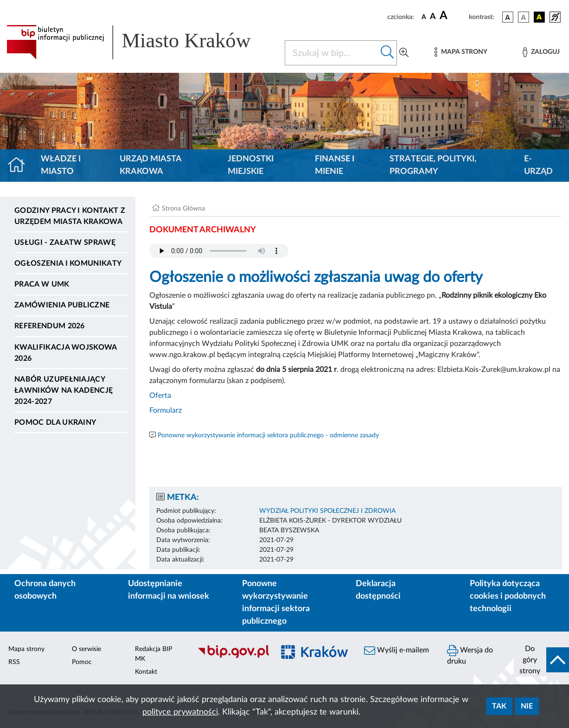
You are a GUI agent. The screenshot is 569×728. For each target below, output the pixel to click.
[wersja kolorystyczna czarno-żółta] (539, 17)
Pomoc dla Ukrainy (55, 422)
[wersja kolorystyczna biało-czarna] (524, 17)
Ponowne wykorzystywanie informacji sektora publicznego (276, 603)
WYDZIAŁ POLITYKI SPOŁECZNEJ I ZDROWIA (327, 511)
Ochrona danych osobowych (45, 590)
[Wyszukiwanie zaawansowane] (404, 53)
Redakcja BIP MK (153, 654)
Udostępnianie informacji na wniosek (169, 590)
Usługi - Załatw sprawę (65, 243)
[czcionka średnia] (433, 17)
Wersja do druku (470, 655)
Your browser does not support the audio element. (219, 251)
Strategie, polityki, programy (433, 165)
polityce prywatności (180, 712)
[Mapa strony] (461, 52)
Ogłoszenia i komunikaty (68, 263)
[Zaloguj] (541, 52)
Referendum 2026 (50, 326)
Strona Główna (183, 209)
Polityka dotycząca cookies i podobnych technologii (508, 596)
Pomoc (82, 662)
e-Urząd (538, 165)
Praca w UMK (42, 284)
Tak (499, 706)
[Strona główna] (20, 166)
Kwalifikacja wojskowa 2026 (66, 353)
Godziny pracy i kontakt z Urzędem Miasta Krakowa (70, 216)
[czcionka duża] (453, 16)
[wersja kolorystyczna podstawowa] (508, 17)
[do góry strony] (541, 660)
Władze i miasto (61, 165)
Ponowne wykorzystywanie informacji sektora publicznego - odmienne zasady (268, 435)
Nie (527, 706)
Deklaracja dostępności (378, 590)
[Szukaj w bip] (387, 53)
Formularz (166, 410)
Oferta (160, 396)
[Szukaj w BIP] (332, 53)
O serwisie (86, 649)
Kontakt (146, 672)
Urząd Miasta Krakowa (150, 165)
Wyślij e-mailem (396, 651)
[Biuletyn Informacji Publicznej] (231, 657)
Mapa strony (26, 649)
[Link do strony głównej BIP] (140, 42)
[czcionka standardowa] (424, 17)
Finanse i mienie (335, 165)
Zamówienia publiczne (62, 305)
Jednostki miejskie (251, 165)
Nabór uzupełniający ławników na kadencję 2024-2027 (64, 390)
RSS (14, 662)
